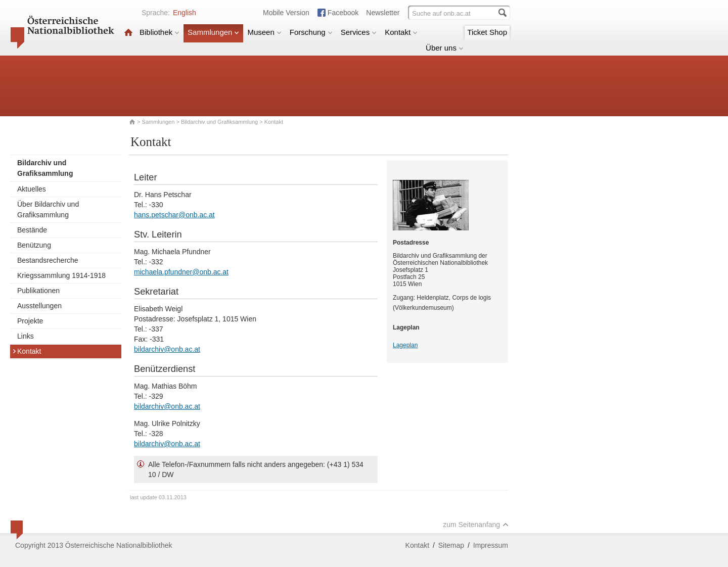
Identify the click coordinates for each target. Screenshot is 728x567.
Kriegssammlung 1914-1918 (61, 275)
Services (359, 32)
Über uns (445, 48)
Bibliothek (160, 32)
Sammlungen (213, 32)
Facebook (343, 13)
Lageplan (405, 345)
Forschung (311, 32)
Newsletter (383, 13)
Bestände (32, 230)
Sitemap (451, 545)
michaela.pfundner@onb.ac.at (181, 272)
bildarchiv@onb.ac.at (167, 349)
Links (26, 336)
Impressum (491, 545)
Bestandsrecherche (48, 260)
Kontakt (401, 32)
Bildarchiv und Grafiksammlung (219, 122)
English (185, 13)
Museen (264, 32)
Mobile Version (286, 13)
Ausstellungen (39, 306)
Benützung (34, 245)
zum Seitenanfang (476, 525)
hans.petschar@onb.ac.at (174, 215)
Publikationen (38, 291)
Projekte (30, 321)
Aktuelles (32, 189)
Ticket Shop (487, 32)
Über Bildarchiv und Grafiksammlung (48, 209)
